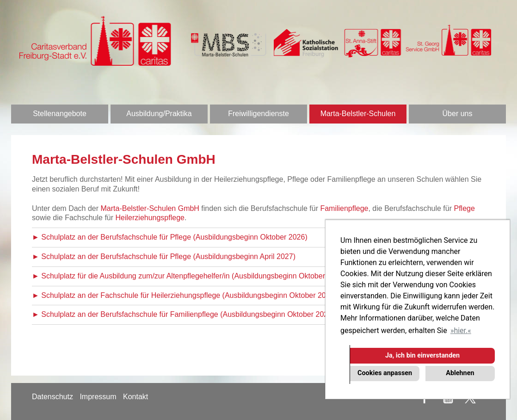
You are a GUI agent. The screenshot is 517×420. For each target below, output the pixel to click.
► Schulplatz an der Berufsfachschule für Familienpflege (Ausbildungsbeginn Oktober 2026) (183, 314)
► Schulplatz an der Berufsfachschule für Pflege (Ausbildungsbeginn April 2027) (164, 256)
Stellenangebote (60, 114)
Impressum (98, 397)
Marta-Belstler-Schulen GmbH (150, 208)
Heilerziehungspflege (150, 218)
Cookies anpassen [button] (385, 373)
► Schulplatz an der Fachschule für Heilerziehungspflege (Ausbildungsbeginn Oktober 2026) (184, 295)
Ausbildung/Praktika (159, 114)
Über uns (458, 114)
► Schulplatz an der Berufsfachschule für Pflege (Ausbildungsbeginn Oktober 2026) (170, 237)
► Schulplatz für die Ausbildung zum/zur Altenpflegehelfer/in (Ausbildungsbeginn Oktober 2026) (189, 276)
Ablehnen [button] (460, 373)
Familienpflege (344, 208)
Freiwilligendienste (258, 114)
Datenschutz (52, 397)
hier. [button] (461, 330)
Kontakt (135, 397)
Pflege (464, 208)
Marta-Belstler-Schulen (358, 114)
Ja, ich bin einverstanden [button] (422, 355)
